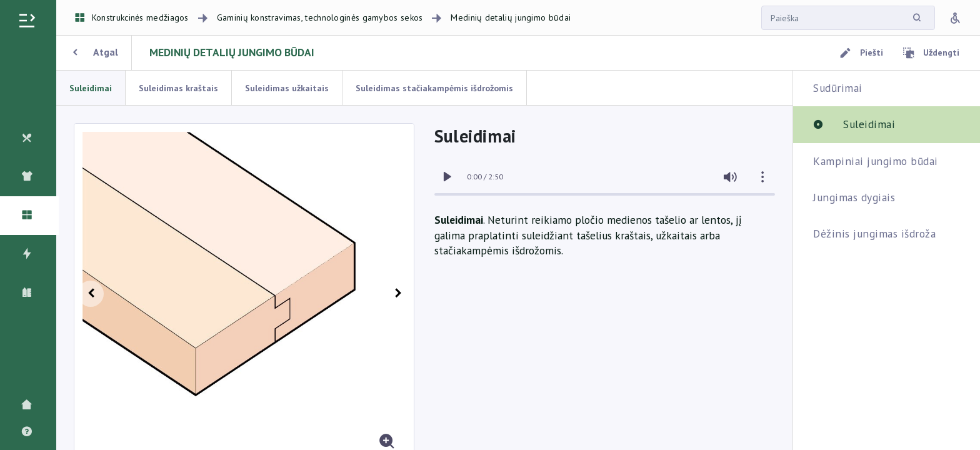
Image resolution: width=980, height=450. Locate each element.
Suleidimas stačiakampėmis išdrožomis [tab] (434, 88)
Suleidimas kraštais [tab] (178, 88)
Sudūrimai (838, 88)
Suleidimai (869, 124)
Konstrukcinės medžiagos (132, 17)
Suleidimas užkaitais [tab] (287, 88)
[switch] (447, 177)
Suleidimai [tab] (91, 88)
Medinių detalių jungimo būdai (511, 17)
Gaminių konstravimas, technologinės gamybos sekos (320, 17)
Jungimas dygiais (854, 197)
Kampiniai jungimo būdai (876, 161)
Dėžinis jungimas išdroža (874, 233)
